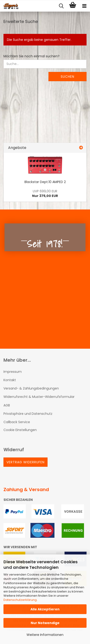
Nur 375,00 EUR (45, 193)
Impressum (13, 372)
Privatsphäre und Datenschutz (28, 414)
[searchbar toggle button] (61, 6)
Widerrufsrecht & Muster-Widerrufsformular (39, 397)
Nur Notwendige (45, 623)
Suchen (67, 77)
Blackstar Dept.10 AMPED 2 (45, 182)
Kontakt (10, 380)
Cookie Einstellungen (20, 430)
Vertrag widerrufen (25, 462)
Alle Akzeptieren (45, 609)
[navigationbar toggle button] (84, 6)
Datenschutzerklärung (20, 600)
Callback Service (17, 422)
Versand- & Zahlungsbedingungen (31, 388)
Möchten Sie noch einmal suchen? (31, 56)
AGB (7, 405)
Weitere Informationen (45, 635)
